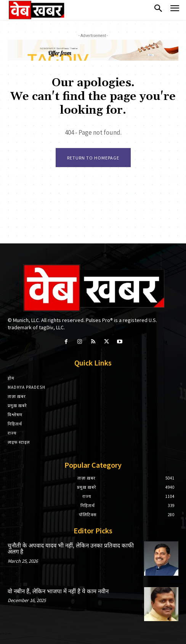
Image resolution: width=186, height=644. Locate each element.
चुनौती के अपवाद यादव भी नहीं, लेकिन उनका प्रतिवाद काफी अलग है (71, 549)
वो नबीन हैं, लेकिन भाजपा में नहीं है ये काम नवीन (58, 592)
